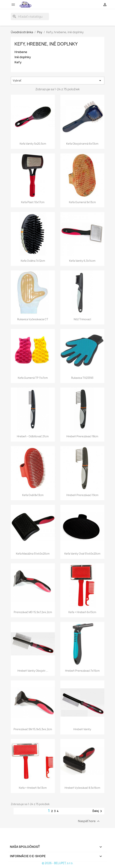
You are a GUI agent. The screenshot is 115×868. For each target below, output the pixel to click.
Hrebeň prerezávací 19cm (82, 495)
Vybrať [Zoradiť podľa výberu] (58, 81)
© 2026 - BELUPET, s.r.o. (57, 863)
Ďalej (98, 811)
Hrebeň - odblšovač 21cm (33, 436)
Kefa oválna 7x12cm (33, 261)
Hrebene (21, 52)
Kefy (18, 62)
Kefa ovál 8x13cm (33, 495)
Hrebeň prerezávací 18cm (82, 436)
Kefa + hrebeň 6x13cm (82, 612)
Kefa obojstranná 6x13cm (82, 144)
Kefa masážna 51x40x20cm (33, 554)
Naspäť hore (89, 821)
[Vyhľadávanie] (30, 17)
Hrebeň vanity (82, 729)
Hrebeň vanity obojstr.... (33, 671)
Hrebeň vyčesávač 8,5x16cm (82, 788)
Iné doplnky (23, 57)
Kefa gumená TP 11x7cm (33, 378)
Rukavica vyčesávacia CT (33, 319)
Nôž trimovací (82, 319)
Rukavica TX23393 (82, 378)
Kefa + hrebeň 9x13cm (33, 788)
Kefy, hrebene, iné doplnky (46, 44)
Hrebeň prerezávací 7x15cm (82, 671)
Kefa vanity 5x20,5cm (33, 144)
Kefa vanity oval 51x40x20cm (82, 554)
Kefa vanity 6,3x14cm (82, 261)
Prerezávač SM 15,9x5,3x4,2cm (33, 729)
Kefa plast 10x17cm (33, 202)
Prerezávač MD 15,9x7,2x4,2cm (33, 612)
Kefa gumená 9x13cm (82, 202)
